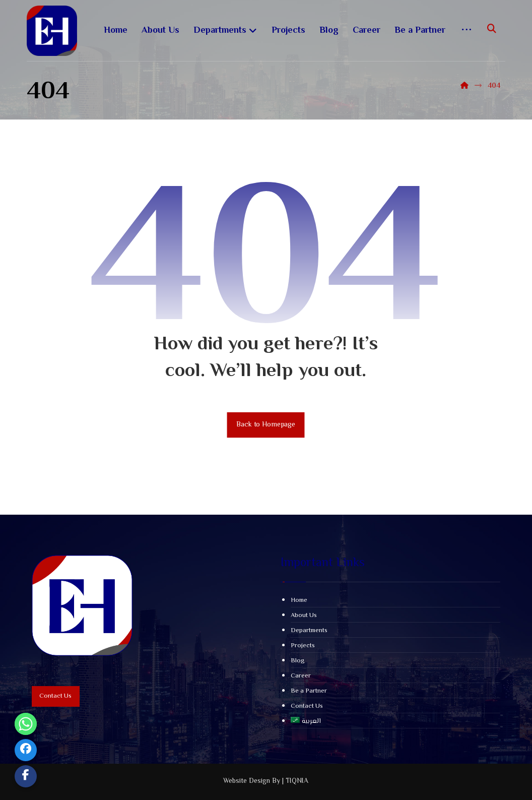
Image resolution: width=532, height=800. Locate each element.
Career (301, 676)
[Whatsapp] (26, 724)
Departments (309, 631)
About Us (304, 616)
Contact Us (307, 706)
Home (299, 600)
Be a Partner (309, 691)
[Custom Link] (26, 776)
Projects (303, 646)
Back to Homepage (266, 425)
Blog (298, 661)
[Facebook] (26, 750)
